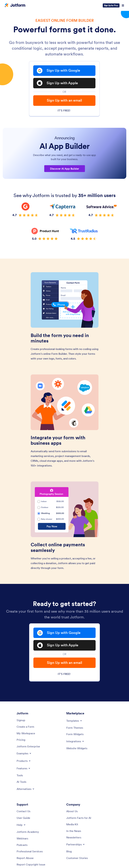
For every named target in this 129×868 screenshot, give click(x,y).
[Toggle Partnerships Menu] (76, 845)
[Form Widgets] (75, 735)
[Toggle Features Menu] (24, 769)
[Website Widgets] (77, 749)
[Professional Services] (30, 852)
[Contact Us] (23, 812)
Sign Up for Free (111, 5)
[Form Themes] (75, 728)
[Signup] (21, 721)
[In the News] (74, 831)
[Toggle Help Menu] (21, 825)
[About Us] (72, 812)
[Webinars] (22, 839)
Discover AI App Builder (64, 169)
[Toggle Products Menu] (24, 761)
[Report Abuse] (25, 858)
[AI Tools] (21, 782)
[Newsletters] (74, 838)
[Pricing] (21, 740)
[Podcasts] (22, 846)
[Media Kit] (72, 825)
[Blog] (69, 852)
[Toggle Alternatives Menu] (26, 789)
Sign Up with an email (64, 101)
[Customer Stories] (77, 858)
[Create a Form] (25, 727)
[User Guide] (23, 818)
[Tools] (20, 776)
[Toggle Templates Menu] (74, 721)
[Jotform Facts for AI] (79, 818)
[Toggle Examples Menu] (24, 754)
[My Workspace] (26, 734)
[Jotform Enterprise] (28, 747)
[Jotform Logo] (15, 5)
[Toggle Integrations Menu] (75, 742)
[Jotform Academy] (28, 832)
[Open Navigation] (123, 5)
